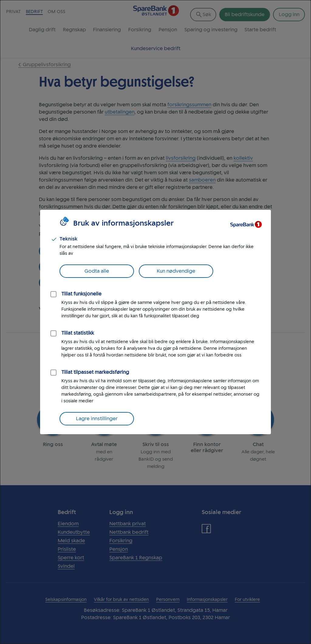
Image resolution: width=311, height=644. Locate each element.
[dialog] (155, 322)
